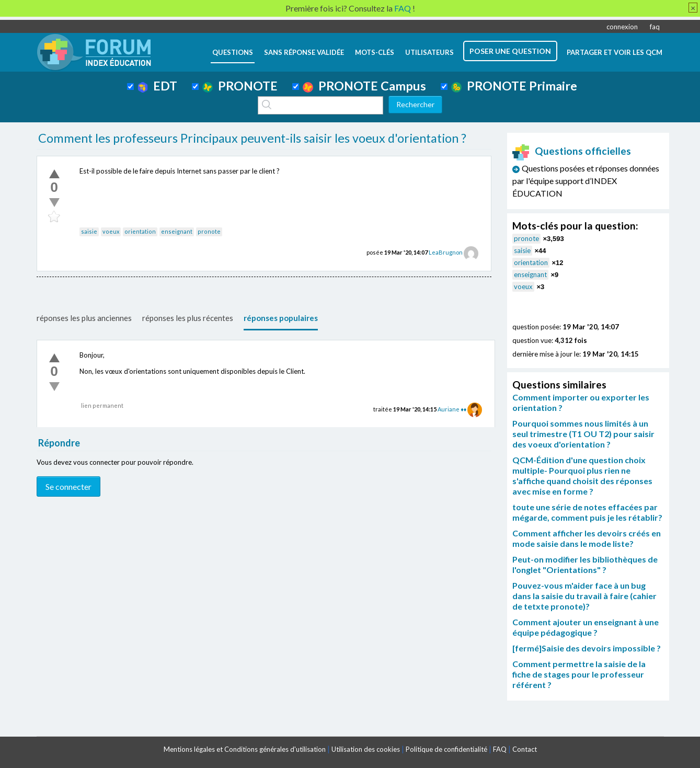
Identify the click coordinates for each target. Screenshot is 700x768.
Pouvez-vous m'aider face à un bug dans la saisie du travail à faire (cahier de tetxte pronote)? (584, 596)
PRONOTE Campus (364, 86)
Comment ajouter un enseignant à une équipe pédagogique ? (586, 627)
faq (655, 27)
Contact (525, 749)
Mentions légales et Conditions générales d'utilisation (245, 749)
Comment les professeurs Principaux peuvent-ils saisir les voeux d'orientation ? (252, 138)
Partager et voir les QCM (615, 52)
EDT (158, 86)
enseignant (177, 231)
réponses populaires (281, 318)
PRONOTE (240, 86)
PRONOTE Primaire (514, 86)
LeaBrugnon (446, 252)
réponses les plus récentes (188, 318)
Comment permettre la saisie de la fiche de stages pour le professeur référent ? (579, 674)
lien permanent (102, 405)
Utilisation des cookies (366, 749)
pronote (209, 231)
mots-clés (375, 52)
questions (233, 52)
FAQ (500, 749)
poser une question (510, 51)
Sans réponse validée (304, 52)
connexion (622, 27)
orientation (140, 231)
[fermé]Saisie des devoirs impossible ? (587, 648)
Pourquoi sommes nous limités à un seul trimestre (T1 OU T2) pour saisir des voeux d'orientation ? (583, 434)
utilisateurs (429, 52)
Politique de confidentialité (446, 749)
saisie (89, 231)
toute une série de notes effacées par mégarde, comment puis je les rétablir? (587, 512)
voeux (111, 231)
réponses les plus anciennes (84, 318)
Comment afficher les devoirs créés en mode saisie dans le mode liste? (587, 538)
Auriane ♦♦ (452, 409)
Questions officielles (572, 151)
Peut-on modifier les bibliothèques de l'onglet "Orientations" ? (585, 564)
